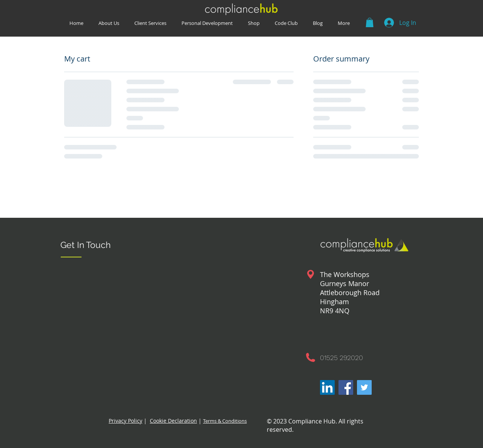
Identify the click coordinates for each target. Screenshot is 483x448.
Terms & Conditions (225, 421)
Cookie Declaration (173, 421)
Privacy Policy (125, 421)
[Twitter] (364, 387)
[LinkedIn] (327, 387)
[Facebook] (346, 387)
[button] (286, 23)
